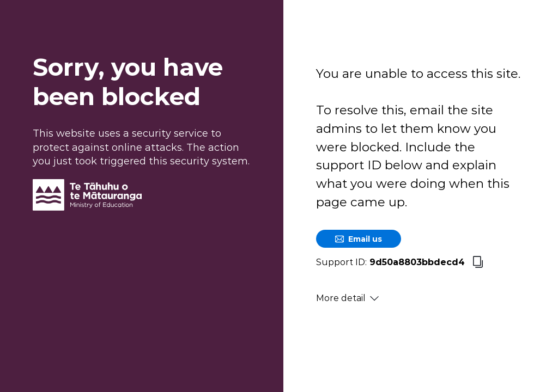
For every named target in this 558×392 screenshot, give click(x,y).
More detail (347, 298)
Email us (359, 239)
